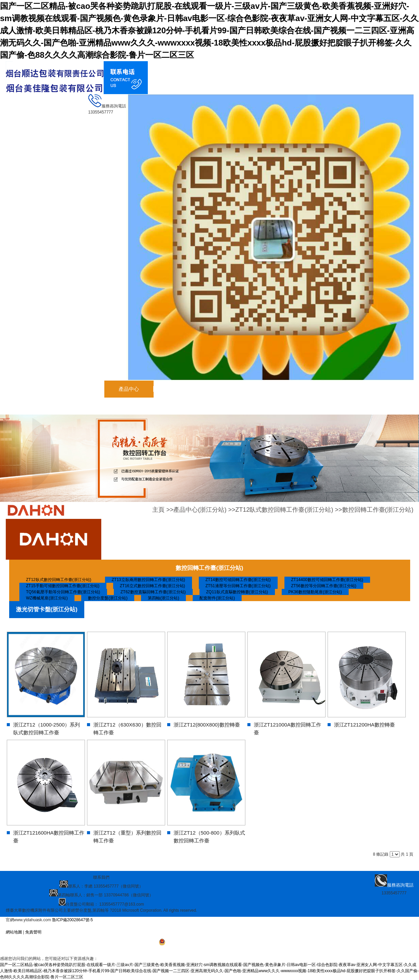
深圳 (53, 926)
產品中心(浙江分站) (200, 510)
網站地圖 (14, 932)
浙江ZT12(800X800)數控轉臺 (207, 725)
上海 (123, 926)
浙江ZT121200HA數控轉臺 (364, 725)
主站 (30, 926)
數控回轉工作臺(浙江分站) (378, 510)
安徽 (42, 926)
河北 (76, 926)
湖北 (146, 926)
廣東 (65, 926)
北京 (134, 926)
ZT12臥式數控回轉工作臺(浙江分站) (284, 510)
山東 (100, 926)
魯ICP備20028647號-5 (72, 920)
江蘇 (88, 926)
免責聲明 (33, 932)
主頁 (158, 510)
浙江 (111, 926)
